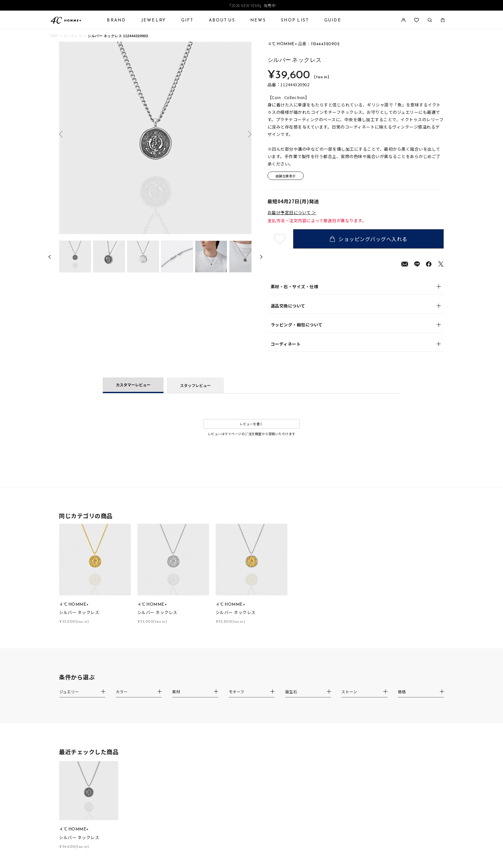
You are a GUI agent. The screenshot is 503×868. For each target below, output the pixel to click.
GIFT (188, 20)
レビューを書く (251, 424)
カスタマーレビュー (133, 385)
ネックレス (73, 36)
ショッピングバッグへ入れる (369, 239)
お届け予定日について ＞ (292, 213)
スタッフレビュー (195, 385)
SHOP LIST (295, 20)
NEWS (258, 20)
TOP (54, 36)
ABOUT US (222, 20)
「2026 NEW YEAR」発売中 (251, 5)
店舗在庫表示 (286, 176)
